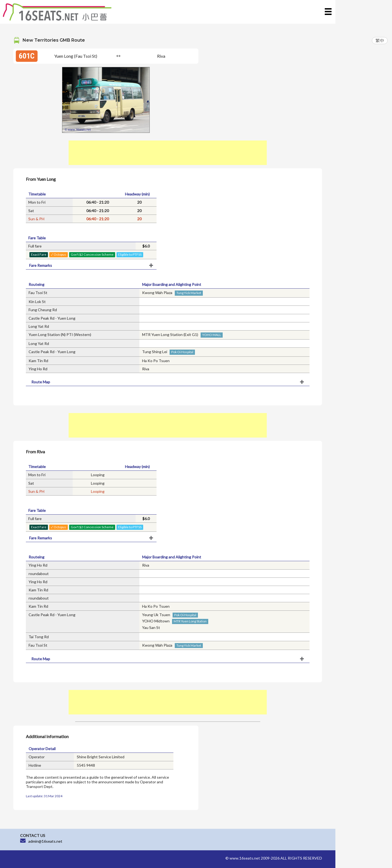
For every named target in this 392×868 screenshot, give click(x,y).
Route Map (41, 382)
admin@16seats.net (45, 841)
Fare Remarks (41, 265)
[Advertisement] (168, 153)
